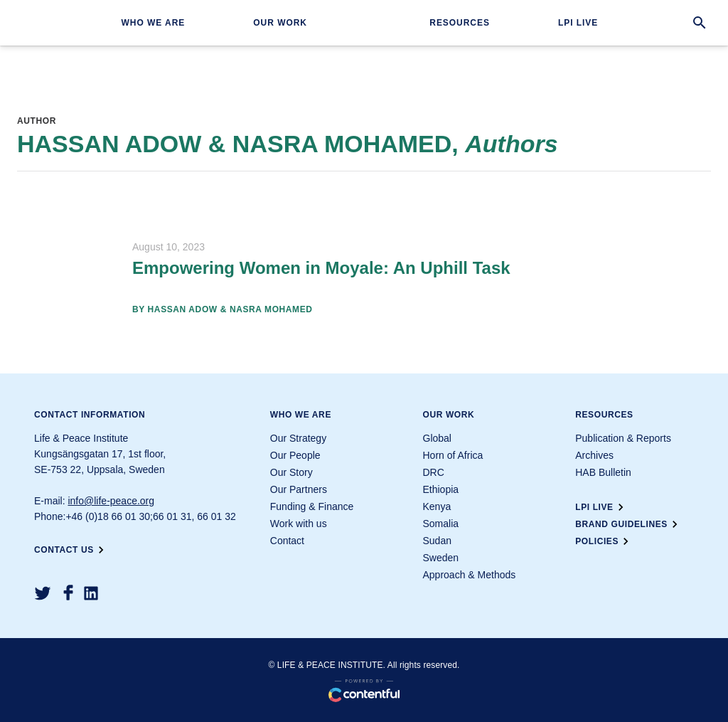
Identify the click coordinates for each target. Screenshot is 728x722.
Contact (287, 541)
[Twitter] (43, 593)
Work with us (299, 524)
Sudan (437, 541)
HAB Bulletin (603, 472)
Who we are (153, 23)
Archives (594, 455)
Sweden (441, 558)
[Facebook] (68, 593)
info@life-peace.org (111, 501)
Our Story (291, 472)
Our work (280, 23)
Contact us (71, 550)
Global (437, 438)
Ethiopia (441, 489)
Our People (295, 455)
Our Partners (299, 489)
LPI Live (578, 23)
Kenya (437, 506)
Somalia (441, 524)
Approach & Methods (470, 575)
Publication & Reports (623, 438)
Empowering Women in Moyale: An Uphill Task (321, 268)
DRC (434, 472)
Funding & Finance (312, 506)
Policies (604, 541)
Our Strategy (298, 438)
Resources (460, 23)
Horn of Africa (453, 455)
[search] (700, 23)
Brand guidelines (628, 524)
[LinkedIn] (91, 593)
